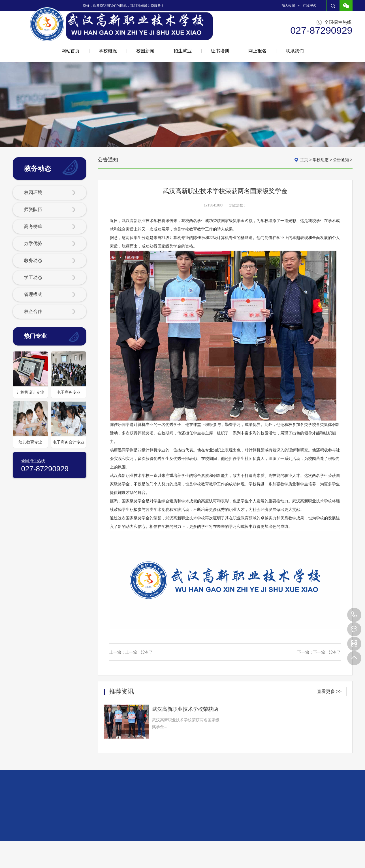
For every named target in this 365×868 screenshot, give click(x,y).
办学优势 (50, 244)
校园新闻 (145, 51)
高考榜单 (50, 227)
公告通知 (341, 160)
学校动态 (321, 160)
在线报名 (309, 6)
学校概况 (108, 51)
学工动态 (50, 278)
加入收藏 (288, 6)
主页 (304, 160)
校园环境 (50, 193)
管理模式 (50, 295)
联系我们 (295, 51)
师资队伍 (50, 210)
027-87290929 (354, 615)
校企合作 (50, 312)
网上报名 (257, 51)
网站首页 (71, 55)
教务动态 (50, 261)
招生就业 (183, 51)
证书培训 (220, 51)
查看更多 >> (329, 691)
